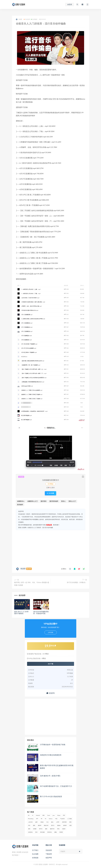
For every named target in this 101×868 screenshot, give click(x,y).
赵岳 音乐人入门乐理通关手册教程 (21, 612)
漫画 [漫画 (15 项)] (29, 829)
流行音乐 (44, 501)
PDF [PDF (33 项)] (64, 815)
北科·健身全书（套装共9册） (51, 776)
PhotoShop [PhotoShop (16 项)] (31, 819)
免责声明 (49, 858)
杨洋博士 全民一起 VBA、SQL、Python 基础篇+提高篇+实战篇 (32, 584)
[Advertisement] (51, 548)
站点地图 (35, 854)
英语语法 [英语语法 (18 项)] (50, 832)
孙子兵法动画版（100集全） (77, 582)
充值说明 (49, 850)
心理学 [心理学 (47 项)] (58, 822)
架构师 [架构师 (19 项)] (65, 825)
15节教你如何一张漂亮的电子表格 (53, 744)
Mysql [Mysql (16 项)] (59, 815)
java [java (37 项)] (54, 815)
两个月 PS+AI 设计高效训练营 (51, 796)
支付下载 (51, 664)
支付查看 (50, 493)
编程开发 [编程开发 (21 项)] (52, 829)
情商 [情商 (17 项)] (70, 822)
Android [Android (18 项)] (38, 815)
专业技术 (27, 19)
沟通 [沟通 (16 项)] (70, 825)
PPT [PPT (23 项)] (37, 819)
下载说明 (49, 854)
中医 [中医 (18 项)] (56, 819)
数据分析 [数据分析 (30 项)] (46, 825)
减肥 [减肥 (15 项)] (36, 822)
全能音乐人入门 (32, 501)
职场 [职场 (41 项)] (58, 829)
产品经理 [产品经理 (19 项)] (62, 819)
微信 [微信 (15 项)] (52, 822)
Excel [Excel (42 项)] (49, 815)
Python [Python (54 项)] (51, 819)
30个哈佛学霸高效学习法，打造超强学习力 (56, 786)
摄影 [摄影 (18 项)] (34, 825)
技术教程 (34, 19)
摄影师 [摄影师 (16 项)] (40, 825)
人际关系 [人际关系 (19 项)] (30, 822)
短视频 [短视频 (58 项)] (35, 829)
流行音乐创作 (54, 501)
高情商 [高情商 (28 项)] (61, 832)
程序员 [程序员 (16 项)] (41, 829)
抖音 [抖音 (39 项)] (29, 825)
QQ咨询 (50, 693)
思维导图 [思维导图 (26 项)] (64, 822)
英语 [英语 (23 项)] (36, 832)
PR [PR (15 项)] (41, 819)
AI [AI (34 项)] (33, 815)
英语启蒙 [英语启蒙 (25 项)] (42, 832)
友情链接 (35, 858)
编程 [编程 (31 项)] (46, 829)
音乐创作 (20, 505)
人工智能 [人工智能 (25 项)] (69, 819)
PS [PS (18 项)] (46, 819)
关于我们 (35, 850)
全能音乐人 (21, 501)
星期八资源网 (22, 527)
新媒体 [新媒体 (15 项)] (59, 825)
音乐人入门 (72, 501)
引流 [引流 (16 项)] (47, 822)
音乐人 (63, 501)
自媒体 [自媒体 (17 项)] (64, 829)
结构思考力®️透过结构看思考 (51, 755)
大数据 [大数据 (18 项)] (42, 822)
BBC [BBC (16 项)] (44, 815)
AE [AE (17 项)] (29, 815)
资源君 (19, 19)
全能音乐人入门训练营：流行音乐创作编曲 (40, 527)
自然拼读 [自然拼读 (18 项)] (30, 832)
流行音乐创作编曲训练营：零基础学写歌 (41, 612)
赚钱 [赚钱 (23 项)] (56, 832)
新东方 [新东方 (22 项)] (53, 825)
